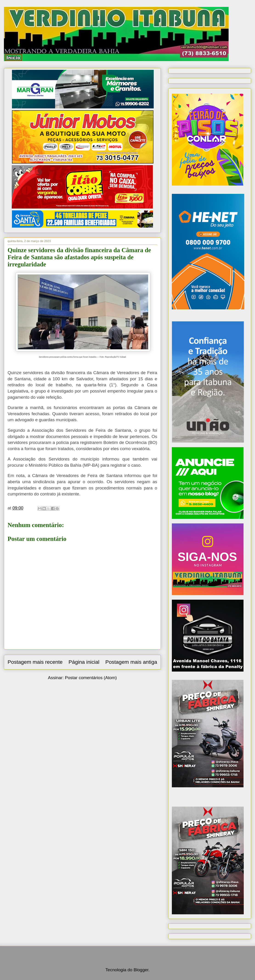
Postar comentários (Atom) (91, 678)
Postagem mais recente (35, 662)
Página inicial (84, 662)
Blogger (141, 970)
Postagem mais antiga (131, 662)
